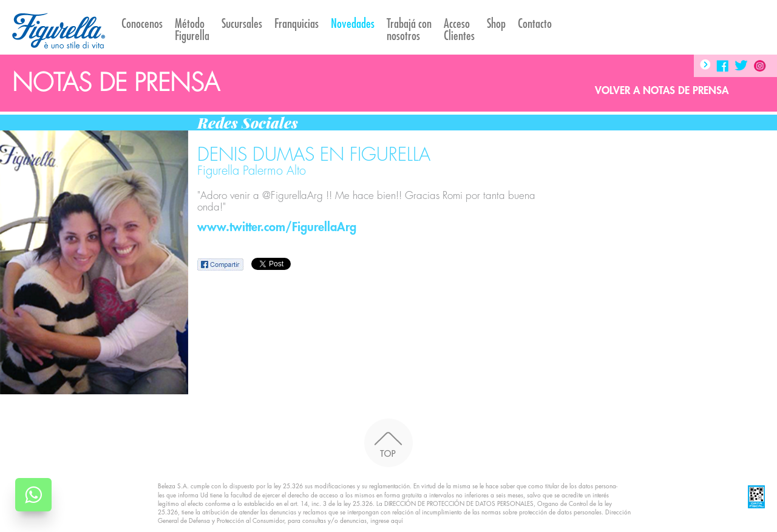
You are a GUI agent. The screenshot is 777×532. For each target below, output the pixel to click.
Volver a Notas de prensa (662, 91)
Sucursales (242, 24)
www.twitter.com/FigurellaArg (277, 227)
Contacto (535, 24)
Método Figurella (192, 30)
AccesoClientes (459, 30)
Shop (496, 24)
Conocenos (142, 24)
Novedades (353, 24)
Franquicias (297, 24)
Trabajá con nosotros (409, 30)
